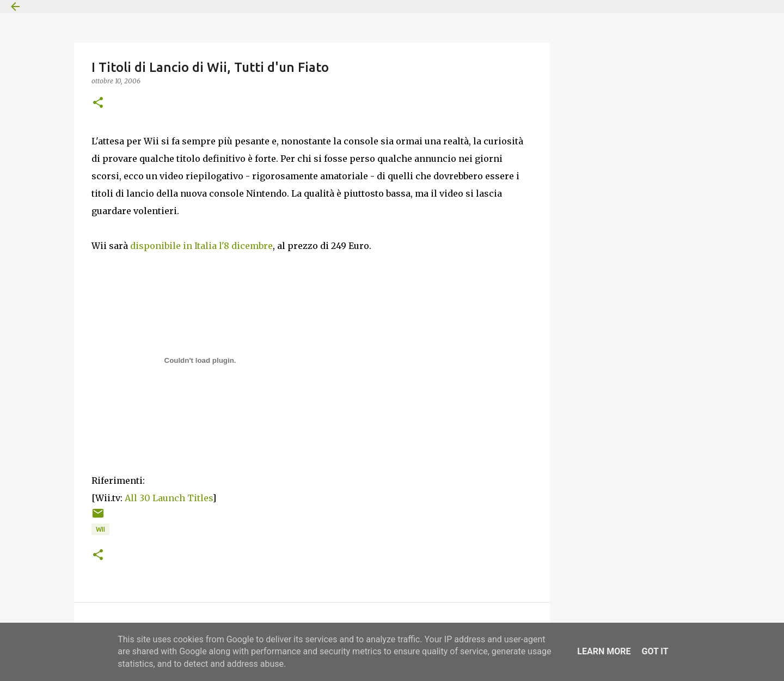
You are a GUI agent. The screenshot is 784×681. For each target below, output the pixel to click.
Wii (100, 529)
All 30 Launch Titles (169, 498)
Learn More (604, 651)
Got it (655, 651)
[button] (98, 103)
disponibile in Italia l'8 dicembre (201, 246)
